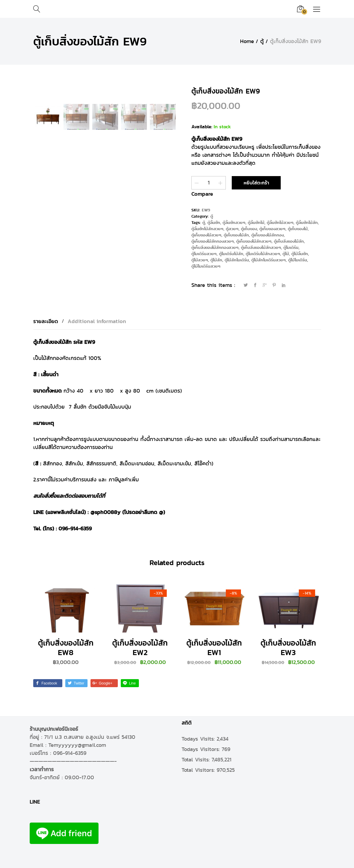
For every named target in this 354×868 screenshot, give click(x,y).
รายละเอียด (46, 321)
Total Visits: (197, 759)
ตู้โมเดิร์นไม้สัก (231, 253)
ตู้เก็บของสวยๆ (272, 229)
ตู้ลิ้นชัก (214, 222)
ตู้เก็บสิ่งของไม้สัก (289, 241)
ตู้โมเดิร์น (291, 247)
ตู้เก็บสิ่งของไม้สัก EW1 (214, 647)
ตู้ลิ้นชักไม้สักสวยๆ (207, 229)
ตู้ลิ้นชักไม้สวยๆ (280, 222)
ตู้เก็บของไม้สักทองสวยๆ (213, 241)
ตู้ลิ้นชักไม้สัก (307, 222)
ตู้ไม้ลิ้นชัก (300, 253)
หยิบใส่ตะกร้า (256, 183)
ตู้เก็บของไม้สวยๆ (206, 235)
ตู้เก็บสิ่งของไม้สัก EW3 (288, 647)
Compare (202, 193)
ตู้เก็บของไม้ (298, 229)
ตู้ (212, 216)
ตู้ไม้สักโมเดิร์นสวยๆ (269, 260)
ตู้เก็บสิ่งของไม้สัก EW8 (66, 647)
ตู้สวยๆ (232, 229)
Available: (202, 127)
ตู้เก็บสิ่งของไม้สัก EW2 (140, 647)
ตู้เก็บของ (249, 229)
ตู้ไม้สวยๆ (200, 260)
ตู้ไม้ (286, 253)
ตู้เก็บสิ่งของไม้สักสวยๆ (261, 247)
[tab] (49, 321)
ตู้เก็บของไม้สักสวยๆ (254, 241)
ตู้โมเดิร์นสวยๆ (204, 253)
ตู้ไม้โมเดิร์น (298, 260)
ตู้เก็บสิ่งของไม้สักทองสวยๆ (215, 247)
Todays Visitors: (202, 749)
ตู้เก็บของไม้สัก (236, 235)
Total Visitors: (199, 770)
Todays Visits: (199, 739)
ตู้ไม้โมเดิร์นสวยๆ (206, 266)
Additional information (97, 321)
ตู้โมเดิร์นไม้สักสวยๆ (263, 253)
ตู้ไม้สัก (216, 260)
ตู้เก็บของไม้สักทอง (268, 235)
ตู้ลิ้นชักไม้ (256, 222)
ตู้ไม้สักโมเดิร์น (237, 260)
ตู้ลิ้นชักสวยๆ (234, 222)
